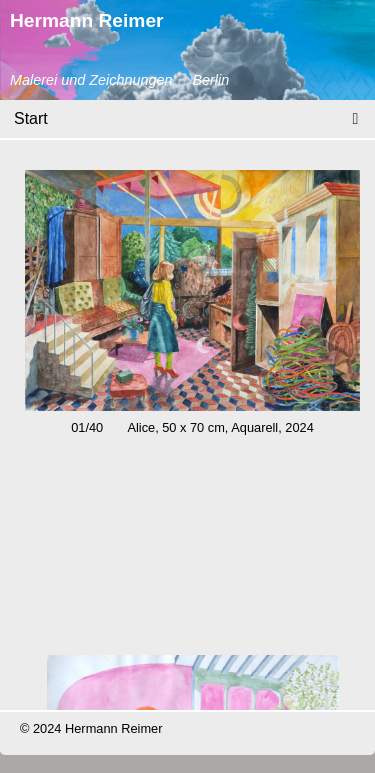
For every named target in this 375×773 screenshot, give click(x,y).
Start (31, 118)
